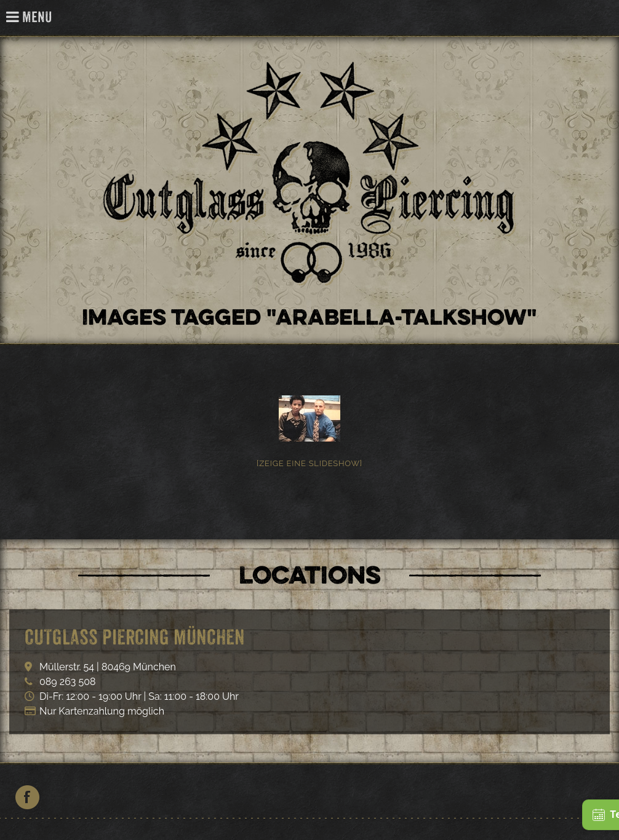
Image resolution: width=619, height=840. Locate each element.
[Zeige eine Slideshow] (309, 463)
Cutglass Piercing (603, 18)
